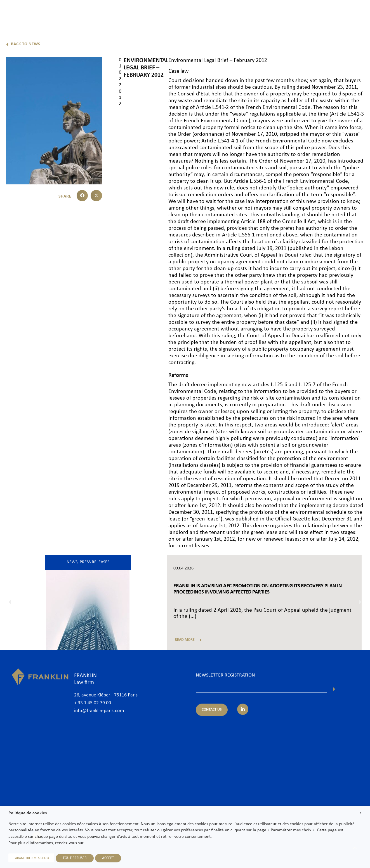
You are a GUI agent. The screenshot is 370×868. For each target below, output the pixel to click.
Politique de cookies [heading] (28, 813)
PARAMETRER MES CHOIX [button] (31, 858)
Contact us (354, 13)
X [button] (361, 813)
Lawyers (200, 13)
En (359, 27)
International (283, 13)
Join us (329, 13)
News (309, 13)
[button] (82, 196)
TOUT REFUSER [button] (75, 858)
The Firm (175, 13)
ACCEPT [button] (108, 858)
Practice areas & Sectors (239, 13)
